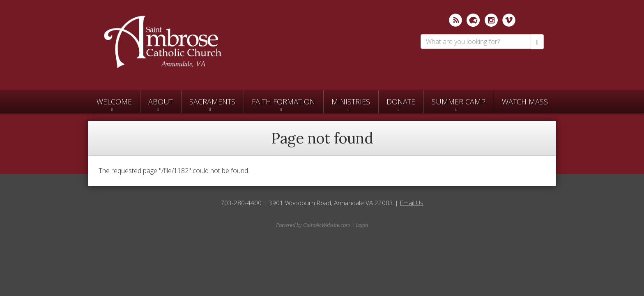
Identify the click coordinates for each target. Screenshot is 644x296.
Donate (401, 102)
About (161, 102)
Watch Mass (525, 102)
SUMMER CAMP (459, 102)
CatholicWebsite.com (327, 225)
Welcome (114, 102)
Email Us (412, 203)
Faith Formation (283, 102)
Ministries (351, 102)
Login (362, 225)
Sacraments (212, 102)
